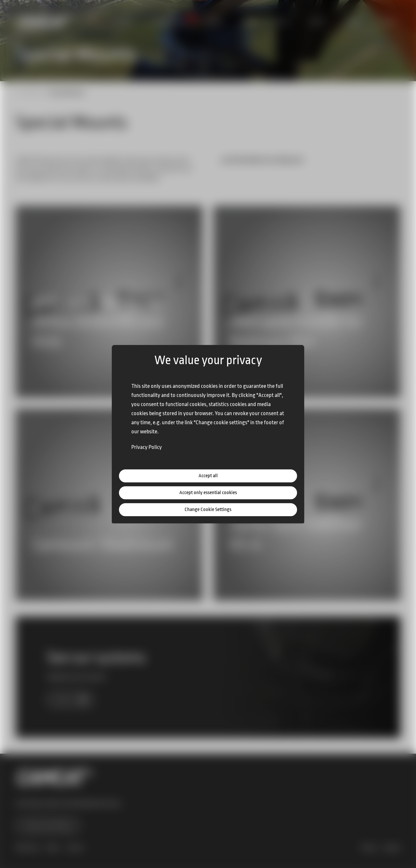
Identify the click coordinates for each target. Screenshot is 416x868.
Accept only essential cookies (208, 493)
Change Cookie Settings (208, 510)
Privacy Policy (147, 447)
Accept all (208, 476)
